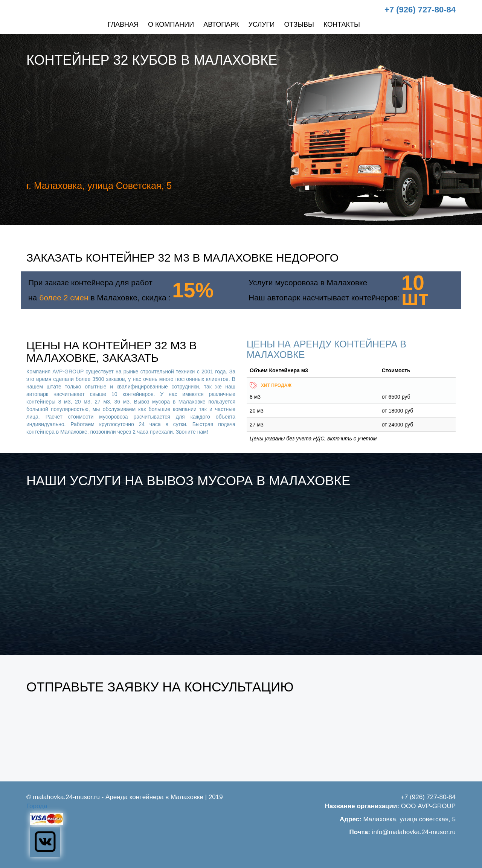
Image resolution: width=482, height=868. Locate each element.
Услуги (262, 24)
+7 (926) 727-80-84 (420, 10)
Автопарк (221, 24)
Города (37, 806)
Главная (123, 24)
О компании (171, 24)
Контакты (342, 24)
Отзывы (299, 24)
